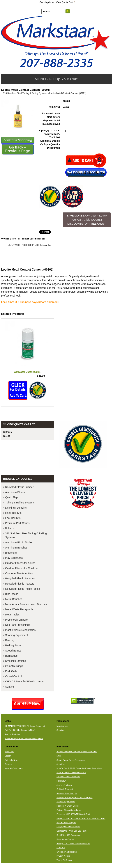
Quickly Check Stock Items (69, 810)
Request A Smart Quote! (68, 806)
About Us (61, 764)
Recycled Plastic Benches (20, 578)
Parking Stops (13, 645)
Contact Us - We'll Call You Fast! (71, 831)
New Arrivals (62, 726)
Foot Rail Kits (13, 518)
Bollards (10, 528)
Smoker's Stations (15, 661)
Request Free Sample (67, 793)
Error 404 (61, 848)
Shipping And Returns (67, 852)
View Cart (9, 752)
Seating (9, 687)
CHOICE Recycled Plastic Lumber (25, 681)
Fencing (10, 640)
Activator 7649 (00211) (28, 372)
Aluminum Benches (16, 548)
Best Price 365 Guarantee (68, 835)
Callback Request (65, 789)
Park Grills (11, 671)
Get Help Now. (47, 2)
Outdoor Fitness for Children (21, 568)
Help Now (61, 781)
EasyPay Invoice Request (68, 827)
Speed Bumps (13, 651)
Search (8, 756)
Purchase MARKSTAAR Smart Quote (74, 814)
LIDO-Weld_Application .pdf (23, 245)
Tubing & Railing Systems (20, 503)
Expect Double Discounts (68, 777)
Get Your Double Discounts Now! (20, 730)
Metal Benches (14, 599)
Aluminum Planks (15, 492)
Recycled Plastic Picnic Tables (22, 589)
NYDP (59, 756)
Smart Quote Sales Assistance (71, 760)
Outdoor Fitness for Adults (20, 563)
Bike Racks (12, 594)
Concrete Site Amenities (19, 573)
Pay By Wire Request (66, 823)
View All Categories (14, 768)
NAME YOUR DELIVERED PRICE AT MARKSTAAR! (81, 818)
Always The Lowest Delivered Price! (73, 843)
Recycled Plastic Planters (20, 584)
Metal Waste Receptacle (19, 609)
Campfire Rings (14, 666)
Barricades (11, 656)
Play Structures (14, 558)
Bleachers (11, 553)
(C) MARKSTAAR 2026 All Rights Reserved (25, 726)
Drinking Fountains (16, 508)
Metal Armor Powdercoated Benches (26, 604)
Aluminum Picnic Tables (19, 542)
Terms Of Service (65, 860)
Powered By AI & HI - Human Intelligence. (24, 739)
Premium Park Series (17, 523)
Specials (60, 730)
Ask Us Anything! (64, 785)
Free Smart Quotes (65, 839)
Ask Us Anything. (13, 734)
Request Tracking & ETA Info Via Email (74, 798)
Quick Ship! (12, 497)
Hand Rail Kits (13, 513)
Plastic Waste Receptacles (20, 630)
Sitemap (8, 764)
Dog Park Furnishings (18, 625)
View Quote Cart (66, 2)
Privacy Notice (63, 856)
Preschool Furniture (16, 620)
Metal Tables (12, 615)
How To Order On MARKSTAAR (71, 773)
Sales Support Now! (66, 802)
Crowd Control (13, 676)
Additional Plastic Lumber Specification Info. (77, 752)
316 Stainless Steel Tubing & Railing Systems (25, 93)
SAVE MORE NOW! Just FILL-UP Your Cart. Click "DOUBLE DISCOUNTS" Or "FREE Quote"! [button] (87, 220)
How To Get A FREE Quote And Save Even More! (79, 768)
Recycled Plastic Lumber (19, 487)
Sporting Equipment (16, 635)
